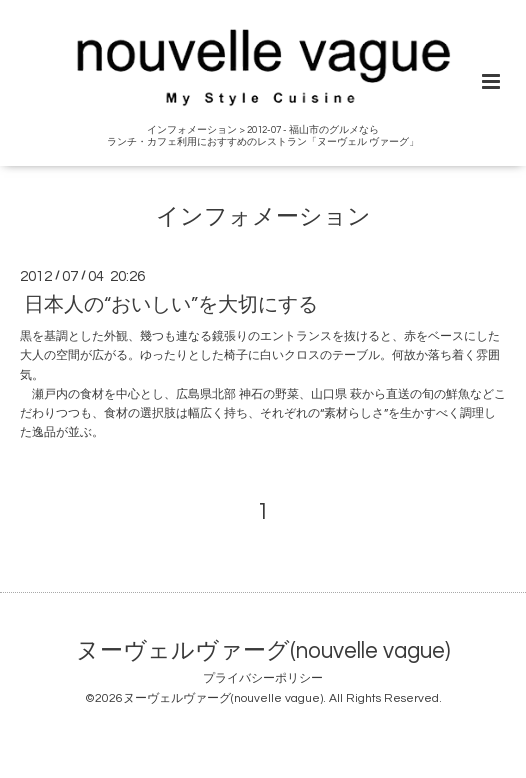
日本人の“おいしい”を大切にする (171, 305)
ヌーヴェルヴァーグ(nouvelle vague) (263, 650)
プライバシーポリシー (263, 678)
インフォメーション (263, 216)
